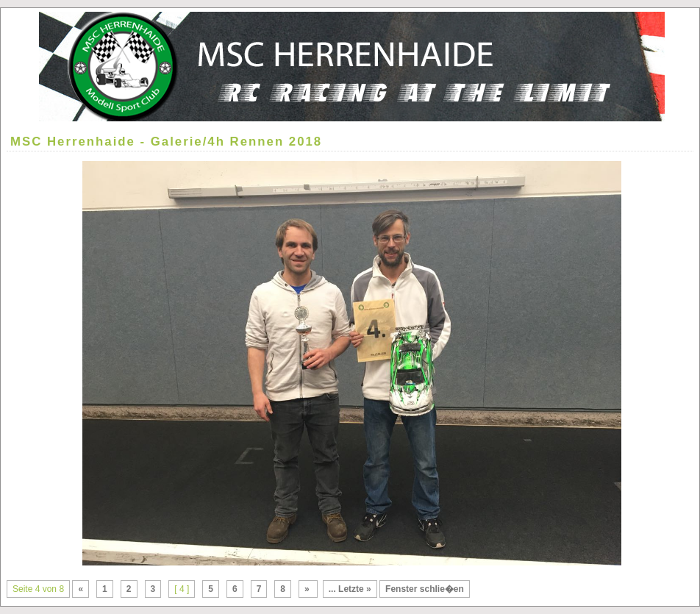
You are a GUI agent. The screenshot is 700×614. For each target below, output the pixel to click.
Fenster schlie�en (425, 589)
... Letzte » (350, 589)
